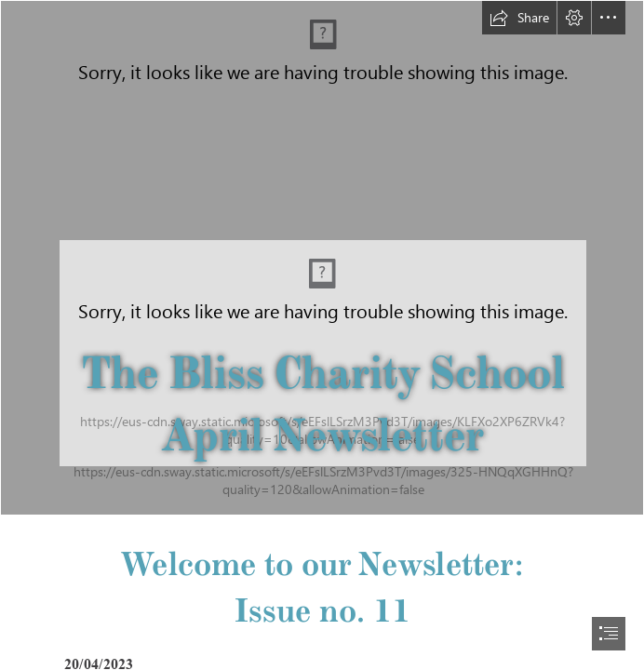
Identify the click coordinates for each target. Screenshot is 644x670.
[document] (322, 335)
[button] (519, 18)
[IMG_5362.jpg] (322, 258)
